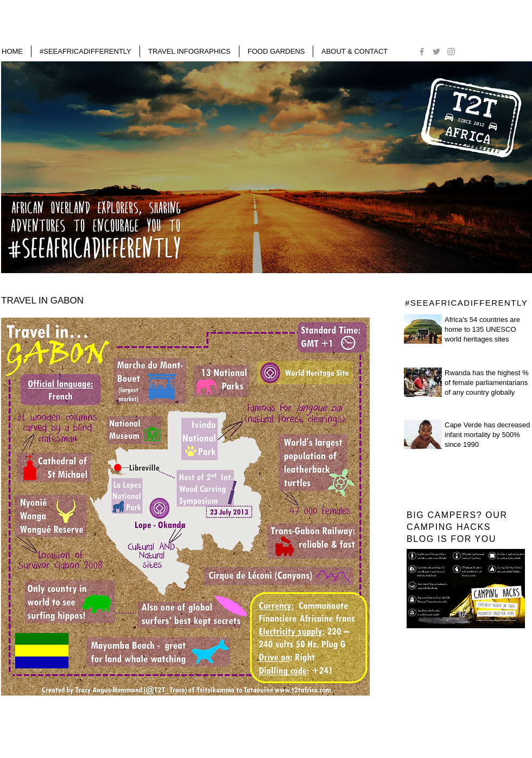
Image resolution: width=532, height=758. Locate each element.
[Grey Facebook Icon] (422, 52)
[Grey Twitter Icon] (436, 52)
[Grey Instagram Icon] (451, 52)
